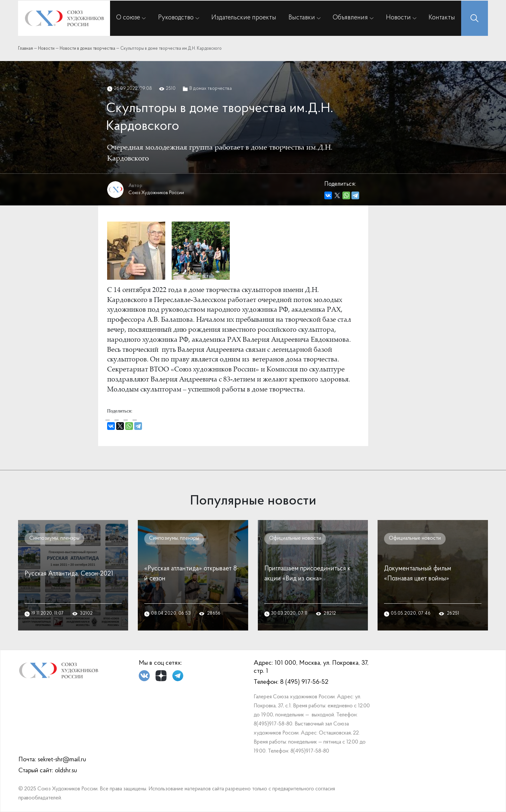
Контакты (442, 18)
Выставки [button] (302, 18)
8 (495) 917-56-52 (304, 682)
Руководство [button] (176, 18)
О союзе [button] (128, 18)
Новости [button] (398, 18)
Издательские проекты (244, 18)
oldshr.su (66, 771)
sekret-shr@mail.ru (62, 760)
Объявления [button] (350, 18)
